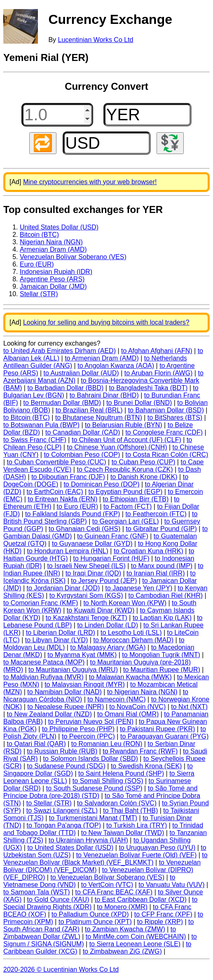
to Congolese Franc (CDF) (164, 432)
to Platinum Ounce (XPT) (95, 922)
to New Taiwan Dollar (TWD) (123, 833)
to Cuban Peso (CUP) (144, 462)
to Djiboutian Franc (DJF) (68, 477)
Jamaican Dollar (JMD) (53, 287)
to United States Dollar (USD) (70, 848)
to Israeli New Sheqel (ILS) (86, 566)
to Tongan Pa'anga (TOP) (64, 825)
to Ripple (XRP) (160, 922)
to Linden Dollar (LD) (108, 625)
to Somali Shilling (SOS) (108, 781)
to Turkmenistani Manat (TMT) (93, 818)
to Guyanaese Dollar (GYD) (92, 544)
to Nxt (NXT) (189, 707)
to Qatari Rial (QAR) (36, 744)
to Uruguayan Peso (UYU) (157, 848)
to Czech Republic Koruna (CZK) (125, 469)
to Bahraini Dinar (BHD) (104, 395)
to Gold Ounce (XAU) (58, 899)
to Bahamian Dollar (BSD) (166, 410)
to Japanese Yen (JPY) (139, 588)
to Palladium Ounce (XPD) (90, 914)
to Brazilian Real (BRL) (89, 410)
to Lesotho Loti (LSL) (131, 633)
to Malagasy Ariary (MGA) (108, 647)
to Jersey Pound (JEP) (104, 581)
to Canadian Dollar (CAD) (83, 432)
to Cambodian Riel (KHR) (166, 595)
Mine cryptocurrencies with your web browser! (90, 182)
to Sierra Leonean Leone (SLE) (135, 944)
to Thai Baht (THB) (130, 810)
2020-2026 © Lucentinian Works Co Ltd (61, 969)
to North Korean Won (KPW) (125, 603)
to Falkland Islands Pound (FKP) (73, 514)
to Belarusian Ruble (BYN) (124, 425)
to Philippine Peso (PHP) (78, 729)
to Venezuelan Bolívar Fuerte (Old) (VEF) (137, 855)
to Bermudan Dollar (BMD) (62, 403)
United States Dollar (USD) (59, 227)
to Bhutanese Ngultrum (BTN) (99, 417)
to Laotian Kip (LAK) (162, 618)
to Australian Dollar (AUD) (81, 373)
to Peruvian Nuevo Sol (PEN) (91, 722)
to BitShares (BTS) (175, 417)
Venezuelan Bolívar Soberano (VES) (73, 257)
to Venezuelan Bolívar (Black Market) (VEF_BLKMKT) (105, 859)
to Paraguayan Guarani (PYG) (164, 736)
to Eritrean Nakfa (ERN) (62, 499)
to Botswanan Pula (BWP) (41, 425)
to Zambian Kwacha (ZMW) (125, 929)
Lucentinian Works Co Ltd (96, 40)
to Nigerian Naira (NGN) (142, 692)
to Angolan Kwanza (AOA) (116, 366)
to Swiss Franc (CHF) (35, 440)
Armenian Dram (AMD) (53, 249)
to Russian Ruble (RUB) (62, 751)
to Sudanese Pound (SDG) (66, 766)
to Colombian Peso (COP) (82, 455)
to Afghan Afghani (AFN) (157, 351)
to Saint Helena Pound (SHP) (121, 773)
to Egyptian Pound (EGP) (126, 492)
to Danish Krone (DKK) (144, 477)
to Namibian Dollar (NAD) (64, 692)
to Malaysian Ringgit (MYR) (85, 684)
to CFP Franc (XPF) (163, 914)
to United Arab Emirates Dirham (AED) (60, 351)
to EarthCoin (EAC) (55, 492)
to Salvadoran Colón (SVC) (117, 803)
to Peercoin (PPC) (88, 736)
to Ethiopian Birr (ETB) (136, 499)
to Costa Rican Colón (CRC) (167, 455)
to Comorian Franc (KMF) (41, 603)
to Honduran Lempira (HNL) (67, 551)
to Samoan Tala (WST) (37, 892)
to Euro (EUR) (77, 506)
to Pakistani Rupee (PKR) (157, 729)
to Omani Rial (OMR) (128, 714)
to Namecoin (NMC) (116, 699)
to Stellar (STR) (49, 803)
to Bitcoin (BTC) (27, 417)
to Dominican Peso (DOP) (101, 484)
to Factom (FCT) (128, 506)
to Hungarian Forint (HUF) (111, 558)
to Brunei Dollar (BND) (139, 403)
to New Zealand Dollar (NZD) (49, 714)
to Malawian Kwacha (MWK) (130, 677)
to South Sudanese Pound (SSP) (94, 788)
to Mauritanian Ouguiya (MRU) (73, 670)
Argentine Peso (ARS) (52, 279)
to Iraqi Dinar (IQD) (93, 573)
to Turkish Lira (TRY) (137, 825)
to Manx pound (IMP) (162, 566)
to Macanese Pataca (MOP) (44, 662)
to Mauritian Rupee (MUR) (162, 670)
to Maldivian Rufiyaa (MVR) (43, 677)
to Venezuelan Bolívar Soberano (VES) (107, 877)
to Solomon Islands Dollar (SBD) (91, 759)
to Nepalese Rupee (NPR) (66, 707)
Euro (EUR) (37, 264)
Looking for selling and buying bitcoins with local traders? (106, 322)
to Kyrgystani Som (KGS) (86, 595)
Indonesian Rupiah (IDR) (56, 272)
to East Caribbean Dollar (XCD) (141, 899)
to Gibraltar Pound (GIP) (161, 529)
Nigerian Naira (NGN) (51, 242)
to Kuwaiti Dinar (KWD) (101, 610)
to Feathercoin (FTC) (156, 514)
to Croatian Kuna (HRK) (149, 551)
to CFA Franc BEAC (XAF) (114, 892)
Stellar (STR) (39, 294)
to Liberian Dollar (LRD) (61, 633)
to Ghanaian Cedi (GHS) (84, 529)
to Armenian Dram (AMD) (102, 358)
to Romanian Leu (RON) (107, 744)
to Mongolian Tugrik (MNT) (161, 655)
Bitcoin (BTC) (39, 235)
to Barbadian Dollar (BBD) (65, 388)
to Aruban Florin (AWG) (159, 373)
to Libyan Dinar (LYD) (57, 640)
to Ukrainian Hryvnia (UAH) (88, 840)
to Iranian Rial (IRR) (156, 573)
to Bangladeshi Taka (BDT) (148, 388)
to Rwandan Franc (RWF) (140, 751)
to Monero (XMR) (122, 907)
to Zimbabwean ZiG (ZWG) (122, 951)
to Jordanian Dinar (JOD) (63, 588)
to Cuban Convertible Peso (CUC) (57, 462)
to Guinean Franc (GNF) (113, 536)
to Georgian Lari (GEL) (126, 521)
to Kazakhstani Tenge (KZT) (87, 618)
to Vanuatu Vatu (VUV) (171, 885)
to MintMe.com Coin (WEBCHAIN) (136, 937)
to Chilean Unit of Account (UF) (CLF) (126, 440)
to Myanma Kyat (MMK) (82, 655)
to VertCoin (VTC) (107, 885)
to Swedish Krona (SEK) (146, 766)
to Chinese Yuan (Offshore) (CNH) (117, 447)
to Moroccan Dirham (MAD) (133, 640)
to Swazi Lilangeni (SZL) (62, 810)
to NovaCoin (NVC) (137, 707)
